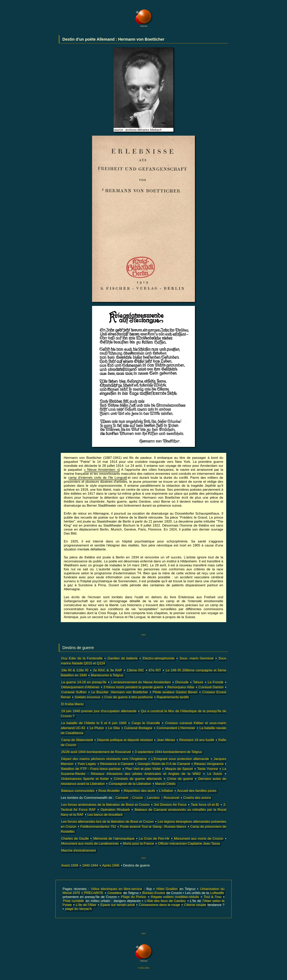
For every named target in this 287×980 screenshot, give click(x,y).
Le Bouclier (100, 692)
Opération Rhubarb (115, 810)
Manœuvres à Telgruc (107, 675)
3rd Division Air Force (170, 805)
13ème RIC (135, 670)
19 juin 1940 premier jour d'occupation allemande (99, 711)
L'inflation (166, 791)
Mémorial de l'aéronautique (114, 839)
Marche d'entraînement (79, 850)
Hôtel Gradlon (167, 889)
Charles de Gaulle (75, 839)
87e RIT (155, 670)
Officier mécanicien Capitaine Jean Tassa (189, 843)
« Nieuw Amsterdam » (101, 470)
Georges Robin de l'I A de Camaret (164, 764)
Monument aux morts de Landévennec (90, 843)
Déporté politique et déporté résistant (125, 740)
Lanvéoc (153, 798)
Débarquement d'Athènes (80, 687)
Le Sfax (114, 728)
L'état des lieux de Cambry (165, 901)
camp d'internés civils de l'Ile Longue (97, 478)
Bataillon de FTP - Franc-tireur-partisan (91, 769)
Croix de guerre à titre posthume (129, 697)
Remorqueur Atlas (181, 687)
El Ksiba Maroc (73, 704)
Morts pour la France (139, 843)
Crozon (138, 798)
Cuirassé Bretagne (138, 728)
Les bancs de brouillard (105, 815)
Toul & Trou (213, 897)
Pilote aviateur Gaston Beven (175, 692)
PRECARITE (94, 893)
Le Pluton (97, 728)
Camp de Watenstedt (77, 740)
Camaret (122, 798)
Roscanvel (172, 798)
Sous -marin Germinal (197, 658)
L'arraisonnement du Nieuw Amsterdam (141, 682)
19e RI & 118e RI (75, 670)
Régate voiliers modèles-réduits (175, 897)
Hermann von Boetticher (129, 692)
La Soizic (215, 774)
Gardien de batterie (123, 658)
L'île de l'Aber (86, 905)
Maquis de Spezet (179, 769)
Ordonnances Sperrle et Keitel (85, 779)
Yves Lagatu (87, 764)
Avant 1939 (70, 865)
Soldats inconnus (88, 697)
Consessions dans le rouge (160, 905)
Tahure (198, 682)
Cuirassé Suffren (74, 692)
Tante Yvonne (208, 769)
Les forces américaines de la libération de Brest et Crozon (105, 805)
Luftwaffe (217, 893)
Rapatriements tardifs (173, 697)
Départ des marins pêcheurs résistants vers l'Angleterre (104, 759)
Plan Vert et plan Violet (143, 769)
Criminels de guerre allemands (138, 779)
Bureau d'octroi (154, 893)
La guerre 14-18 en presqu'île (84, 682)
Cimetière (115, 893)
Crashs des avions (197, 798)
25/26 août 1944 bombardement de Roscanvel (96, 752)
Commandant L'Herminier (176, 728)
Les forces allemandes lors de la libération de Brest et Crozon (108, 822)
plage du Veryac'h (79, 909)
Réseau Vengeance (209, 764)
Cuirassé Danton (211, 687)
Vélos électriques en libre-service (116, 889)
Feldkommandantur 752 (98, 827)
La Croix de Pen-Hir (154, 839)
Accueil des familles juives (197, 791)
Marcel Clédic (166, 784)
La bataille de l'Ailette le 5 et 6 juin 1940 (94, 723)
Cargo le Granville (146, 723)
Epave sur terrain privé (118, 905)
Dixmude (182, 682)
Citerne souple (195, 905)
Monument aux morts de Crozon (199, 839)
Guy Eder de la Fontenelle (82, 658)
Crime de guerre (180, 779)
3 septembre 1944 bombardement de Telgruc (169, 752)
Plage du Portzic (134, 897)
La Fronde (216, 682)
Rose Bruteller (109, 791)
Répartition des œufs (140, 791)
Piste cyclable (73, 901)
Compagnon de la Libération (130, 784)
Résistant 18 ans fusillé (197, 740)
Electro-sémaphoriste (159, 658)
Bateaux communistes (78, 791)
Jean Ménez (166, 740)
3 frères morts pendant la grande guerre (133, 687)
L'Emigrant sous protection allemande (180, 759)
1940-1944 (90, 865)
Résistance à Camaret (117, 764)
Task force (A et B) (205, 805)
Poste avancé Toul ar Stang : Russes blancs (153, 827)
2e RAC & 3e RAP (108, 670)
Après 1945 (111, 865)
